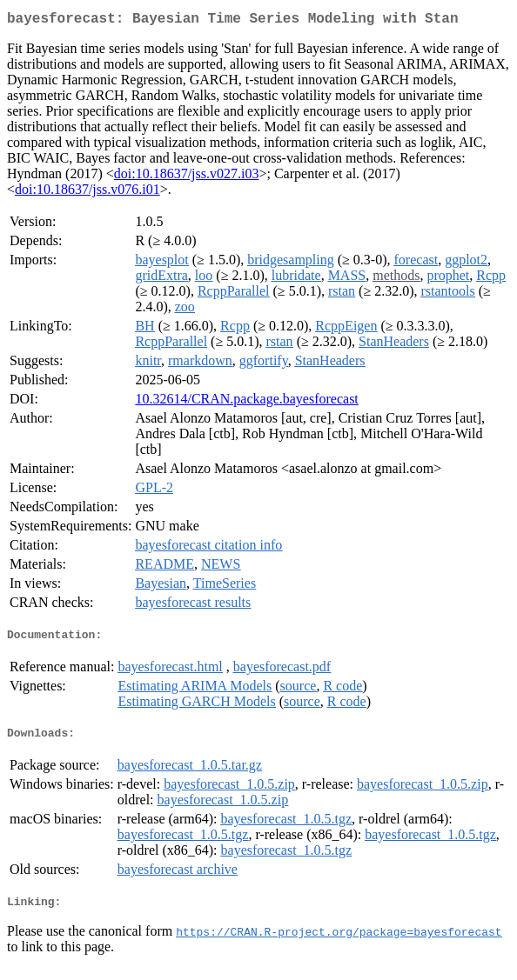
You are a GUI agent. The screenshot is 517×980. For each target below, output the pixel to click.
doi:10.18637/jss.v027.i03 (187, 177)
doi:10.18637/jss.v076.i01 (87, 193)
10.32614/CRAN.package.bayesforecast (246, 402)
